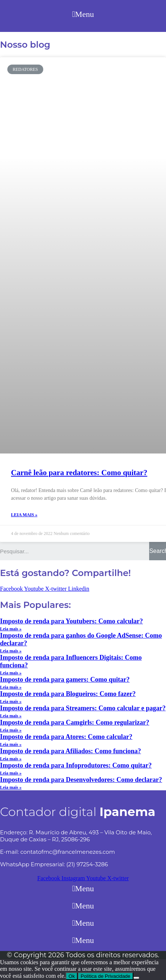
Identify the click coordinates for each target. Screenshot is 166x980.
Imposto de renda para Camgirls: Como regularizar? (75, 722)
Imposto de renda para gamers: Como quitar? (65, 680)
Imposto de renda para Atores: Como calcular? (66, 737)
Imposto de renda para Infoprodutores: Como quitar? (76, 765)
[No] (136, 978)
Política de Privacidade (106, 976)
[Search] (158, 551)
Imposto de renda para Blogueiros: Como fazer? (68, 694)
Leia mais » (24, 515)
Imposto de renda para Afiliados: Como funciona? (71, 751)
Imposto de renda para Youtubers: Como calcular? (71, 621)
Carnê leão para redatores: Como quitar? (79, 473)
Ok (72, 976)
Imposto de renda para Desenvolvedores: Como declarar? (81, 780)
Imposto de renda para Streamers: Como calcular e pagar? (83, 708)
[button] (83, 14)
